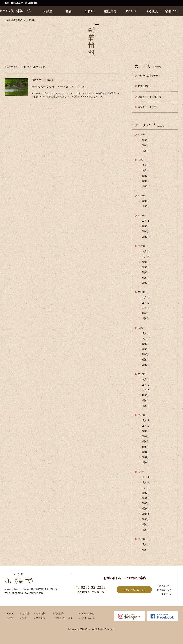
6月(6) (145, 436)
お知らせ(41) (145, 86)
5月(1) (145, 176)
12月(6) (146, 477)
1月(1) (145, 151)
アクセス (41, 618)
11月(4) (146, 482)
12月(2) (146, 221)
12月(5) (146, 420)
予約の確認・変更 (163, 590)
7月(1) (145, 262)
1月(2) (145, 406)
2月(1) (145, 145)
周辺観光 (59, 614)
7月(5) (145, 503)
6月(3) (145, 344)
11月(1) (146, 170)
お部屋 (10, 618)
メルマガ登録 (88, 614)
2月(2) (145, 457)
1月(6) (145, 462)
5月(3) (145, 441)
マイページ (166, 594)
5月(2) (145, 272)
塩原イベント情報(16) (149, 97)
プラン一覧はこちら (134, 590)
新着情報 (41, 614)
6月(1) (145, 267)
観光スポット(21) (147, 107)
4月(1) (145, 278)
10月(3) (146, 257)
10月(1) (146, 308)
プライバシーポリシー (66, 618)
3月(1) (145, 140)
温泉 (25, 618)
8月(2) (145, 498)
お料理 (26, 614)
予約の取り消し (164, 586)
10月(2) (146, 390)
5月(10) (146, 514)
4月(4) (145, 447)
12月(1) (146, 165)
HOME (10, 614)
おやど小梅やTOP (13, 20)
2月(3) (145, 524)
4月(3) (145, 354)
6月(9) (145, 509)
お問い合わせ (88, 618)
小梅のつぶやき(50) (148, 76)
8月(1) (145, 201)
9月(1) (145, 226)
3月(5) (145, 452)
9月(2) (145, 493)
